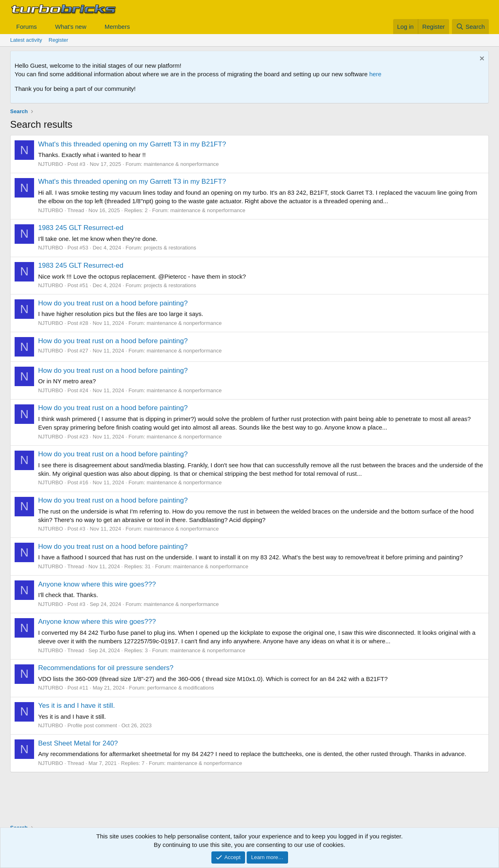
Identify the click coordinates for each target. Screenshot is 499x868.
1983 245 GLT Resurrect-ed (81, 228)
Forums (27, 27)
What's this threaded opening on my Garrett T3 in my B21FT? (132, 144)
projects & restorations (170, 248)
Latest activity (26, 40)
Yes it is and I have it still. (76, 706)
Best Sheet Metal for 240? (78, 743)
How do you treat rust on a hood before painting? (113, 303)
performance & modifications (181, 688)
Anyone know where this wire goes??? (97, 584)
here (375, 74)
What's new (71, 27)
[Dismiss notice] (481, 59)
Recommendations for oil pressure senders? (106, 668)
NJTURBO (51, 164)
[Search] (470, 27)
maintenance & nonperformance (181, 164)
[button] (43, 27)
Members (117, 27)
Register (58, 40)
